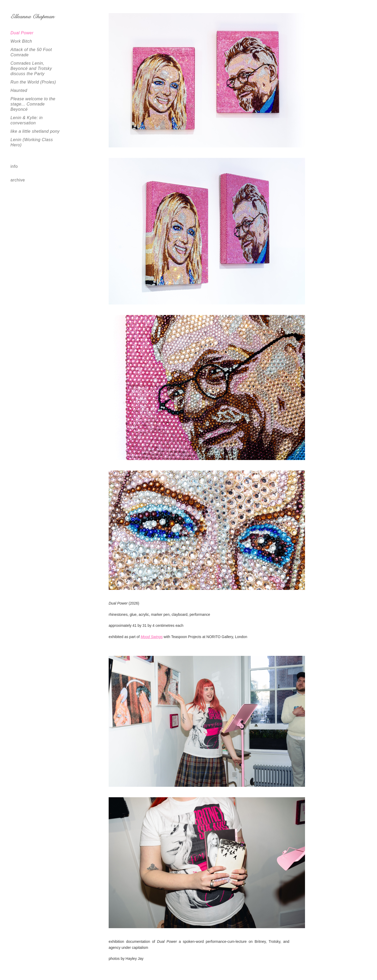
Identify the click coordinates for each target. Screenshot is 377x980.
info (14, 166)
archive (18, 180)
